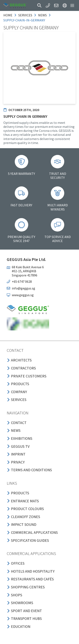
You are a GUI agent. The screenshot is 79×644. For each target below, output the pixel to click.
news (42, 15)
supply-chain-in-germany (24, 20)
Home (8, 15)
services (25, 15)
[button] (39, 5)
